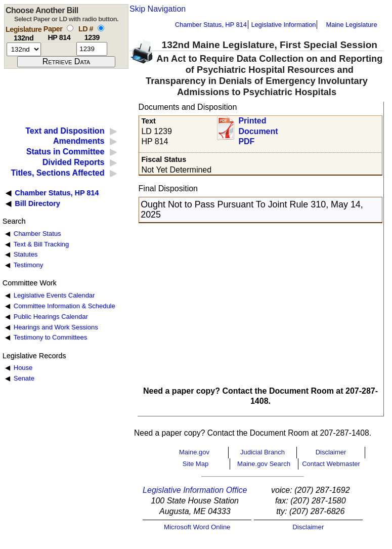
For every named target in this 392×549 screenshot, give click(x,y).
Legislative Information (283, 25)
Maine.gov (194, 452)
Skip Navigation (158, 9)
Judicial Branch (263, 452)
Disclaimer (331, 452)
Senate (24, 378)
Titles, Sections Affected (57, 173)
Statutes (26, 254)
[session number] (24, 49)
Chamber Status (37, 234)
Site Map (195, 464)
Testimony (28, 265)
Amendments (79, 141)
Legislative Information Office (195, 490)
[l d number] (92, 49)
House (23, 368)
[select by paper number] (70, 28)
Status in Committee (66, 152)
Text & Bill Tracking (41, 244)
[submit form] (66, 62)
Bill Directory (37, 203)
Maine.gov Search (264, 464)
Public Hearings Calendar (51, 316)
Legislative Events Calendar (54, 295)
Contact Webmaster (331, 464)
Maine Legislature (351, 25)
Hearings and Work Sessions (56, 327)
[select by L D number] (101, 28)
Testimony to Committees (50, 337)
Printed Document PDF (258, 128)
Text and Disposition (65, 131)
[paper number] (59, 49)
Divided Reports (74, 162)
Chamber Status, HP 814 (211, 25)
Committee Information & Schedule (64, 306)
